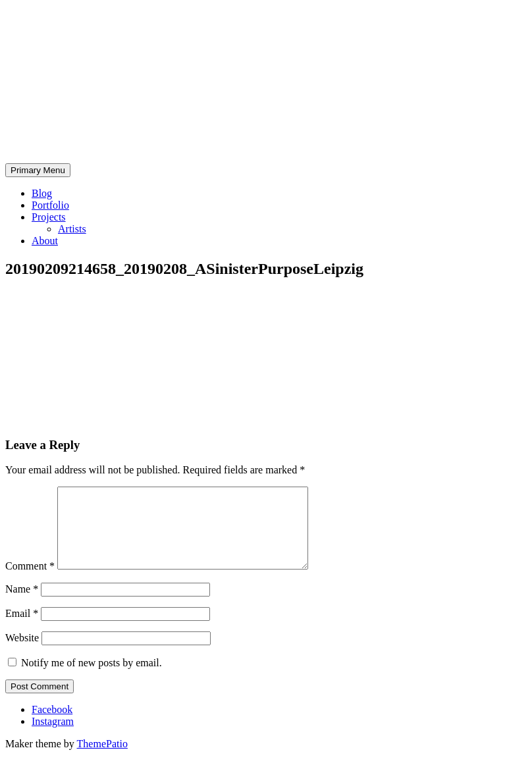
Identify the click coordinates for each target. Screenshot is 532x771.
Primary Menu (38, 170)
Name (22, 605)
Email (22, 629)
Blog (42, 193)
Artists (72, 229)
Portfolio (50, 205)
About (45, 241)
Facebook (52, 725)
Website (22, 653)
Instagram (53, 737)
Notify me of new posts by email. (92, 678)
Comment (30, 582)
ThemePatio (102, 759)
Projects (49, 217)
